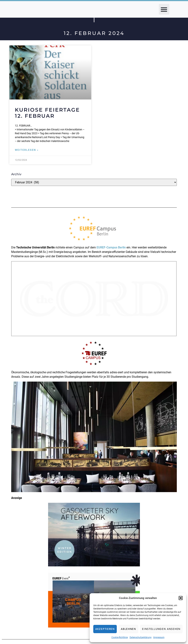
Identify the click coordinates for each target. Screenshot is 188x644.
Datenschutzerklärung (141, 637)
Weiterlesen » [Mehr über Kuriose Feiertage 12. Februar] (27, 150)
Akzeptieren (105, 629)
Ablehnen (128, 629)
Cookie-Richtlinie (120, 637)
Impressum (159, 637)
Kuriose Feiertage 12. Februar (47, 113)
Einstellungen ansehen (161, 629)
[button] (181, 598)
